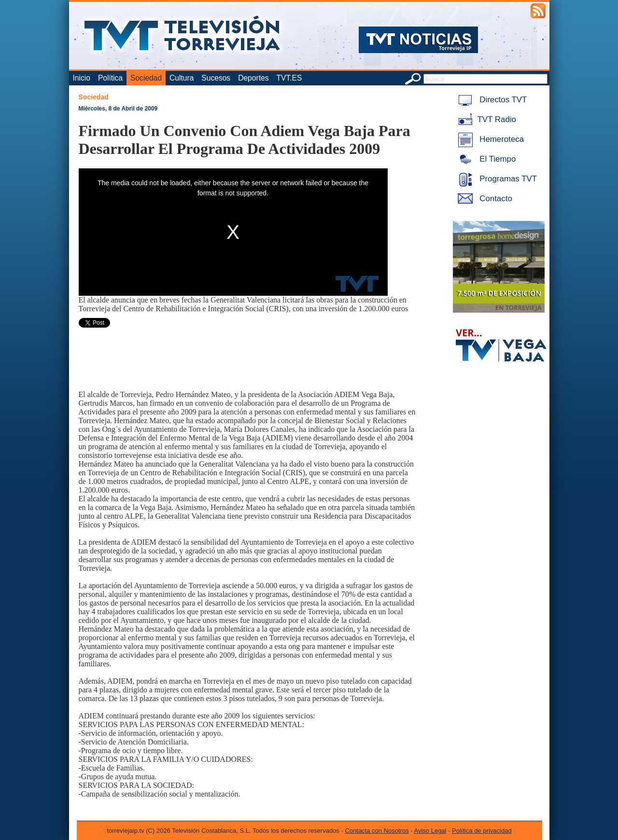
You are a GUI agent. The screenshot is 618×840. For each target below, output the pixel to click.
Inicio (82, 78)
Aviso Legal (430, 831)
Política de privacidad (482, 831)
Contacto (483, 199)
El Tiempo (485, 159)
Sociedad (146, 78)
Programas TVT (496, 179)
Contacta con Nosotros (377, 831)
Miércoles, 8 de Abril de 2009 (118, 109)
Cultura (182, 78)
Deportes (253, 78)
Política (110, 78)
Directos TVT (491, 100)
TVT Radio (485, 119)
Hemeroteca (489, 139)
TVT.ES (289, 78)
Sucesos (216, 78)
